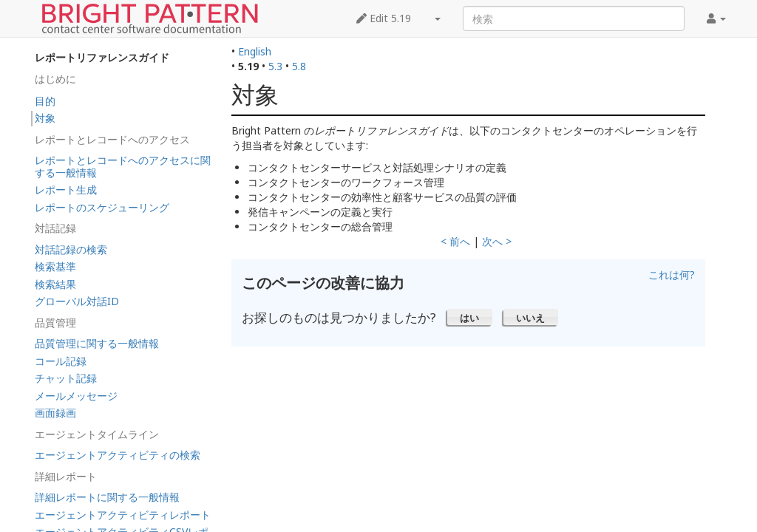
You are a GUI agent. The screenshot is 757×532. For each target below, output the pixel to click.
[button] (470, 317)
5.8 (299, 66)
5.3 (275, 66)
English (255, 51)
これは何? (672, 274)
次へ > (497, 241)
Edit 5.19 (384, 18)
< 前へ (455, 241)
